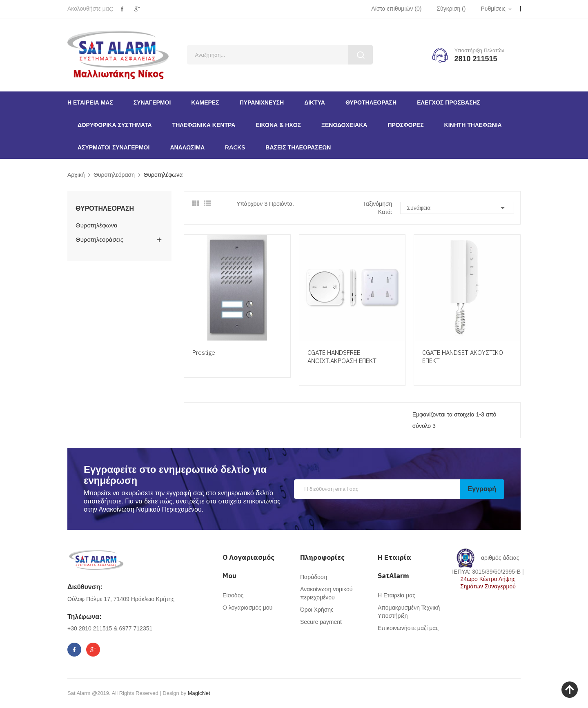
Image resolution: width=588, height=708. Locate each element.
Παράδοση (314, 577)
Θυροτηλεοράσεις (99, 239)
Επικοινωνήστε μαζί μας (408, 628)
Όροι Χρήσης (317, 610)
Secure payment (321, 622)
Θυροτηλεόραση (105, 209)
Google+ (137, 9)
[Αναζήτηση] (280, 55)
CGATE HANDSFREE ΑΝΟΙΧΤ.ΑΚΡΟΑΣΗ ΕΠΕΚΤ (342, 357)
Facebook (122, 9)
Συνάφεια (457, 208)
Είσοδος (233, 595)
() (396, 9)
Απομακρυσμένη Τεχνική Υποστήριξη (409, 612)
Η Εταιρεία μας (396, 595)
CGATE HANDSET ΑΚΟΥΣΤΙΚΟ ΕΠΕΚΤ (463, 357)
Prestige (204, 353)
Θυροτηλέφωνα (97, 225)
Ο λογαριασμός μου (247, 608)
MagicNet (199, 693)
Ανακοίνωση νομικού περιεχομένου (326, 593)
